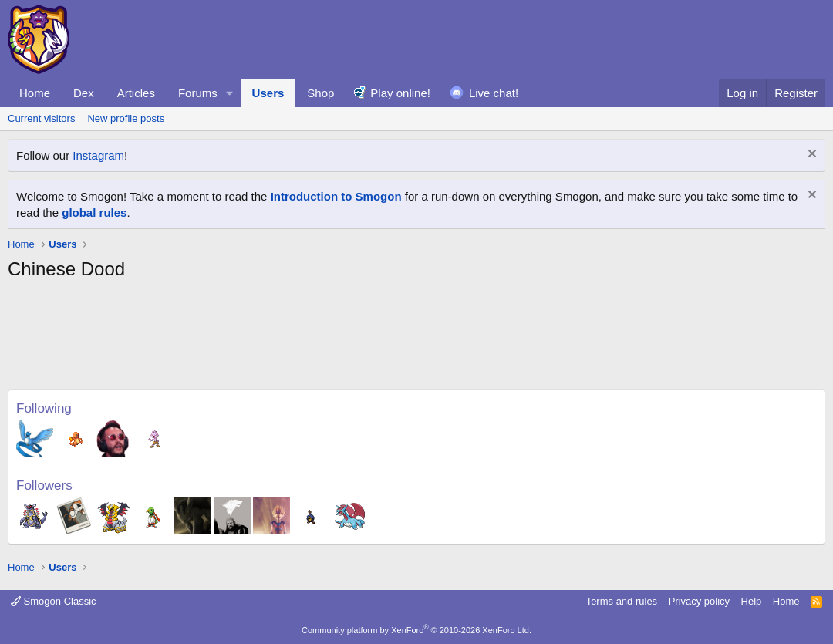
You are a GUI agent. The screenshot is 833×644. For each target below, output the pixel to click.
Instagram (98, 155)
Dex (84, 93)
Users (268, 93)
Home (35, 93)
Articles (136, 93)
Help (752, 601)
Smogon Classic (54, 601)
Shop (320, 93)
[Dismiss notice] (810, 155)
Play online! (400, 93)
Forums (198, 93)
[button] (230, 93)
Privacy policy (699, 601)
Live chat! (494, 93)
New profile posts (126, 118)
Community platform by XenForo (416, 630)
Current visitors (41, 118)
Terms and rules (622, 601)
